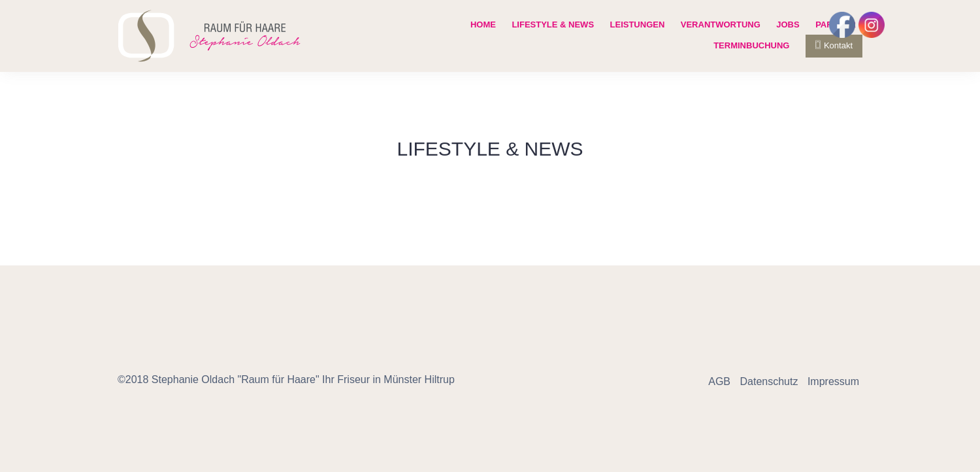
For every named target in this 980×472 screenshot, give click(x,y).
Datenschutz (769, 381)
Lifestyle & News (553, 25)
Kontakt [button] (834, 45)
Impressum (833, 381)
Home (483, 25)
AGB (719, 381)
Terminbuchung (751, 45)
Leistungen (638, 25)
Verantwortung (721, 25)
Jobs (788, 25)
